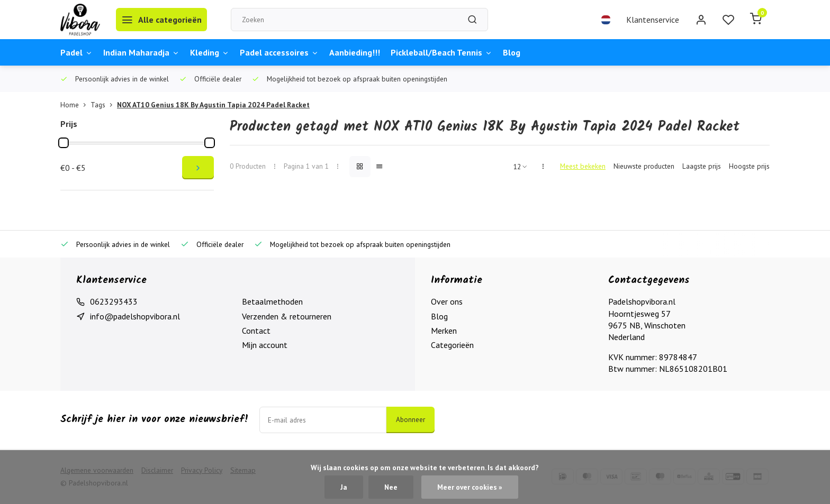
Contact (256, 331)
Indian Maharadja (141, 52)
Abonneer (411, 419)
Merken (444, 331)
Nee (391, 487)
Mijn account (265, 345)
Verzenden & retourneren (287, 316)
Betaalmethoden (272, 301)
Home (75, 105)
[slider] (64, 143)
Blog (512, 52)
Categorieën (452, 345)
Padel (76, 52)
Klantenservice (653, 20)
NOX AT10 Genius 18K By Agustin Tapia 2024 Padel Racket (213, 105)
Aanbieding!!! (355, 52)
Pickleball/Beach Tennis (441, 52)
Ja (344, 487)
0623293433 (114, 301)
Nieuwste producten (644, 166)
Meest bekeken (583, 166)
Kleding (210, 52)
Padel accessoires (279, 52)
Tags (104, 105)
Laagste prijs (702, 166)
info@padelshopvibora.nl (135, 316)
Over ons (447, 301)
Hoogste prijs (749, 166)
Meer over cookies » (470, 487)
